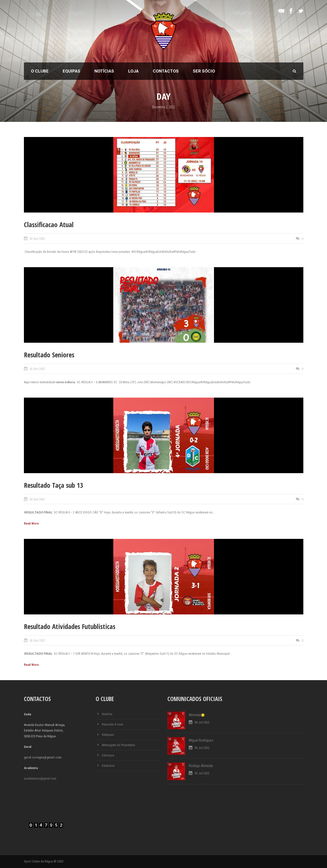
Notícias (104, 71)
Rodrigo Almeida (201, 766)
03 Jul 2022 (202, 773)
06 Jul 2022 (202, 722)
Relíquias (108, 735)
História (107, 714)
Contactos (166, 71)
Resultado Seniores (49, 355)
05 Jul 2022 (202, 748)
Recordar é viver (113, 724)
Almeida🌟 (197, 715)
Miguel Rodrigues (201, 740)
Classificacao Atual (49, 224)
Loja (133, 71)
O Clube (40, 71)
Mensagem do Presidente (118, 745)
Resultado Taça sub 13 (54, 485)
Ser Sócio (204, 71)
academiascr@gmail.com (40, 778)
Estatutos (108, 766)
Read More (31, 523)
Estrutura (108, 755)
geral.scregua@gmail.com (43, 757)
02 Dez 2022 (37, 239)
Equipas (71, 71)
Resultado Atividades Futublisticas (70, 626)
